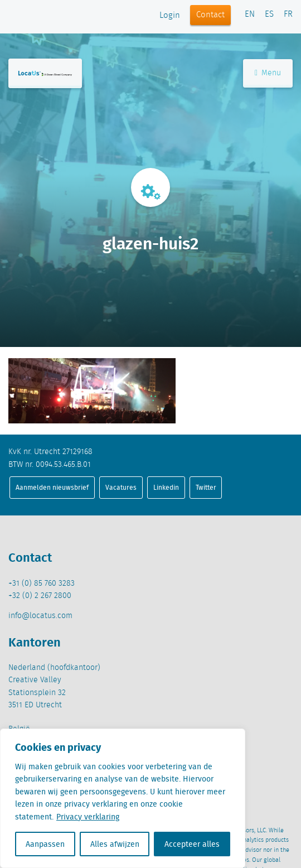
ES (269, 15)
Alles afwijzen (115, 844)
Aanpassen (45, 844)
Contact (210, 15)
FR (288, 15)
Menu (268, 73)
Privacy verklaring (88, 817)
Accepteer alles (192, 844)
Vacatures (121, 487)
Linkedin (166, 487)
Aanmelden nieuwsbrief (52, 487)
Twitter (206, 487)
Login (170, 16)
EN (250, 15)
